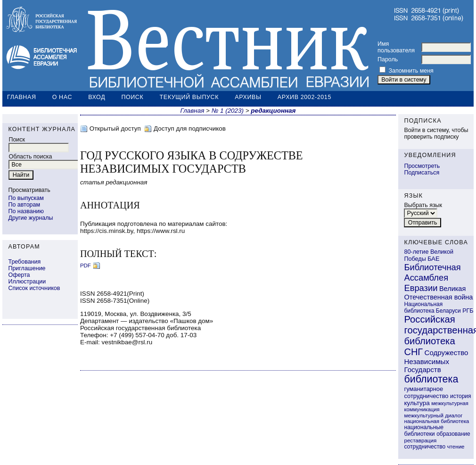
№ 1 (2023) (228, 111)
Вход (97, 97)
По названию (26, 211)
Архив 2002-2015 (304, 97)
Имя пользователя (396, 47)
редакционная (273, 111)
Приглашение (27, 268)
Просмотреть (422, 166)
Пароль (388, 59)
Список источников (34, 288)
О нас (62, 97)
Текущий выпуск (189, 97)
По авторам (24, 205)
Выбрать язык (423, 205)
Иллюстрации (27, 282)
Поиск (132, 97)
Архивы (248, 97)
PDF (86, 266)
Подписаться (422, 173)
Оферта (19, 275)
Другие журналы (30, 218)
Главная (22, 97)
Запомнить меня (411, 71)
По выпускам (26, 198)
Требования (24, 262)
